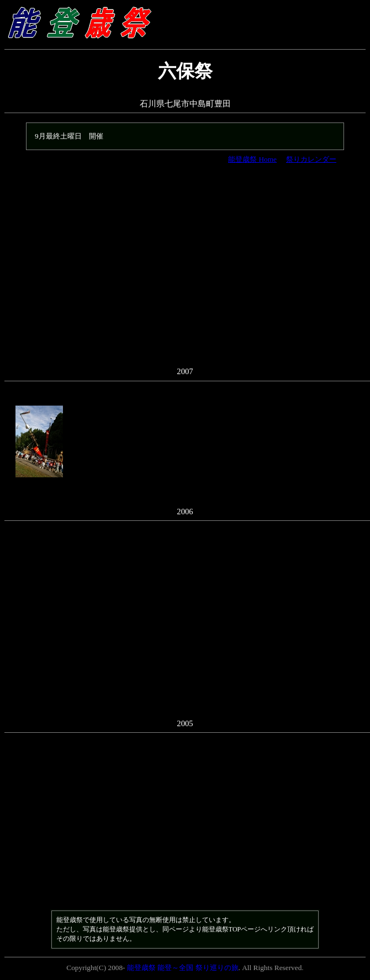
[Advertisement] (185, 271)
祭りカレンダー (311, 159)
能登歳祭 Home (252, 159)
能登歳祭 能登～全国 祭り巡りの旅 (183, 968)
